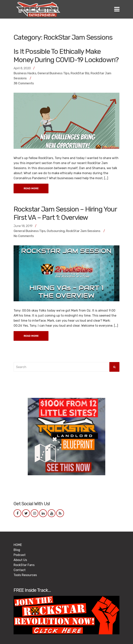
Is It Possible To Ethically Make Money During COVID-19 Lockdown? (66, 56)
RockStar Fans (24, 565)
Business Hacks (25, 73)
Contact (20, 570)
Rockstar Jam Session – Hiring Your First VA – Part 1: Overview (65, 213)
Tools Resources (25, 575)
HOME (18, 545)
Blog (17, 550)
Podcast (20, 555)
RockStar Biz (80, 73)
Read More (31, 188)
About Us (20, 560)
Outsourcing (56, 231)
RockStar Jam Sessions (83, 231)
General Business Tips (53, 73)
